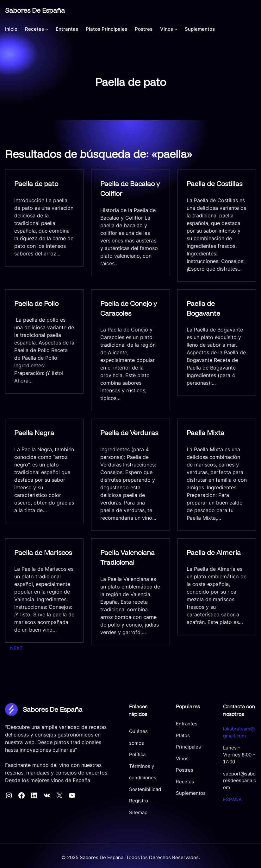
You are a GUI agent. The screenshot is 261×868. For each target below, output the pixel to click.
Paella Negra (34, 433)
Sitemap (128, 801)
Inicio (11, 29)
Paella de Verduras (129, 433)
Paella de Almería (214, 552)
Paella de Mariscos (43, 552)
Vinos (176, 759)
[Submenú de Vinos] (176, 29)
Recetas (179, 782)
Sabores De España (35, 10)
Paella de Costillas (214, 183)
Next (16, 648)
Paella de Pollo (36, 303)
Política (127, 743)
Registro (129, 789)
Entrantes (180, 724)
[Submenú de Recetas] (47, 29)
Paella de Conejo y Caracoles (129, 308)
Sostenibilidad (135, 778)
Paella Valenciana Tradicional (127, 557)
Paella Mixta (205, 433)
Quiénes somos (137, 732)
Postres (178, 770)
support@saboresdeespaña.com (237, 774)
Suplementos (184, 794)
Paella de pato (36, 183)
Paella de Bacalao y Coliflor (130, 189)
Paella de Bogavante (203, 308)
